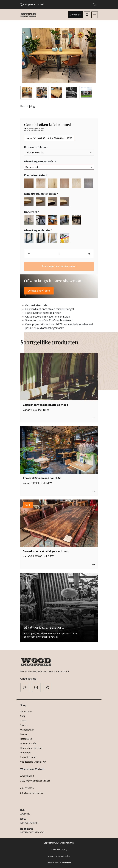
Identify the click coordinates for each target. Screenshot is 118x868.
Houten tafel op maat (31, 748)
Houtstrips (26, 753)
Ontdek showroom (39, 291)
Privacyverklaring (59, 849)
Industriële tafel (28, 757)
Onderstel (32, 212)
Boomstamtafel (28, 743)
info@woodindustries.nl (32, 793)
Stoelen (24, 725)
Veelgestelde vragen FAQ (33, 762)
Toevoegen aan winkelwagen (59, 266)
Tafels (23, 721)
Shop (23, 716)
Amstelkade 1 (27, 776)
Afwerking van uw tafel (41, 161)
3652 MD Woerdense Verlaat (35, 781)
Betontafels (26, 739)
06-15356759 (27, 788)
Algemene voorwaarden (59, 856)
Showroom (75, 15)
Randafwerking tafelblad (42, 194)
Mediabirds (65, 863)
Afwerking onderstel (39, 230)
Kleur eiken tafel (36, 175)
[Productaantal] (59, 254)
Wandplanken (27, 730)
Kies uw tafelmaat (36, 147)
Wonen (24, 734)
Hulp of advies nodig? (95, 4)
